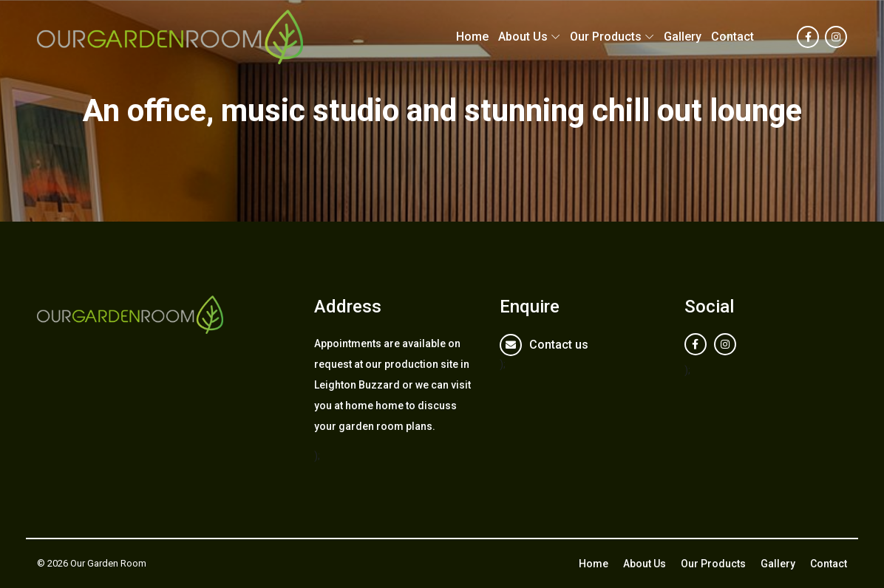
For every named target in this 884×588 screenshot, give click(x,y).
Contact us (559, 345)
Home (472, 37)
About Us (523, 37)
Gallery (683, 37)
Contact (732, 37)
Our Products (606, 37)
